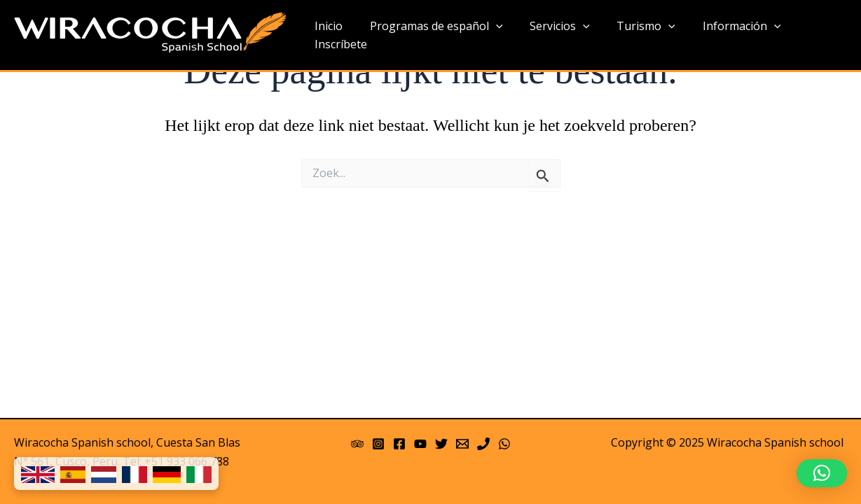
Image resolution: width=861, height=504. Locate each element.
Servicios (549, 36)
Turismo (631, 36)
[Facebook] (399, 444)
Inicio (328, 35)
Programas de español (431, 36)
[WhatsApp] (504, 444)
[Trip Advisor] (357, 444)
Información (722, 36)
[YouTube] (420, 444)
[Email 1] (462, 444)
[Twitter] (441, 444)
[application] (490, 36)
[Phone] (483, 444)
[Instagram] (378, 444)
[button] (822, 473)
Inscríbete (810, 35)
